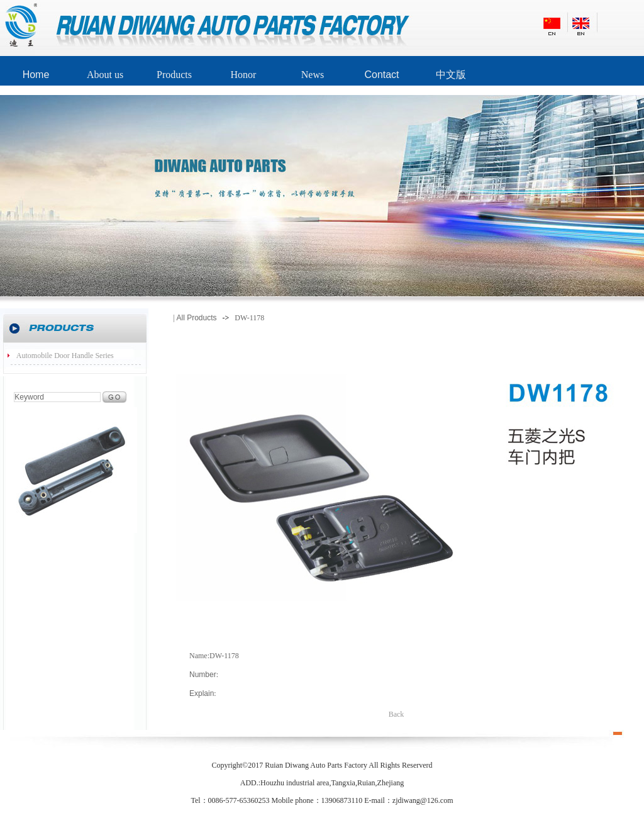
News (313, 75)
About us (105, 75)
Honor (244, 75)
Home (36, 75)
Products (174, 75)
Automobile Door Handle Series (65, 356)
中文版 (451, 75)
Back (397, 714)
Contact (381, 75)
